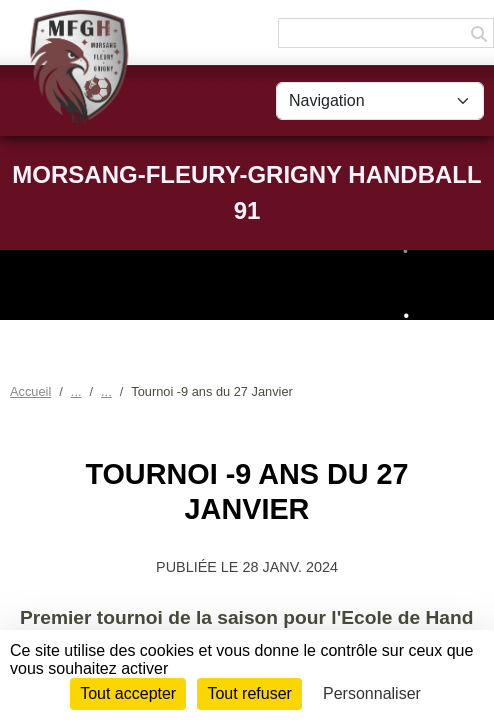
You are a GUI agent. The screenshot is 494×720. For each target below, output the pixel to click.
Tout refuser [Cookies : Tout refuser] (249, 693)
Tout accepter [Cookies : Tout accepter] (128, 693)
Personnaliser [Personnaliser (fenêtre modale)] (372, 693)
